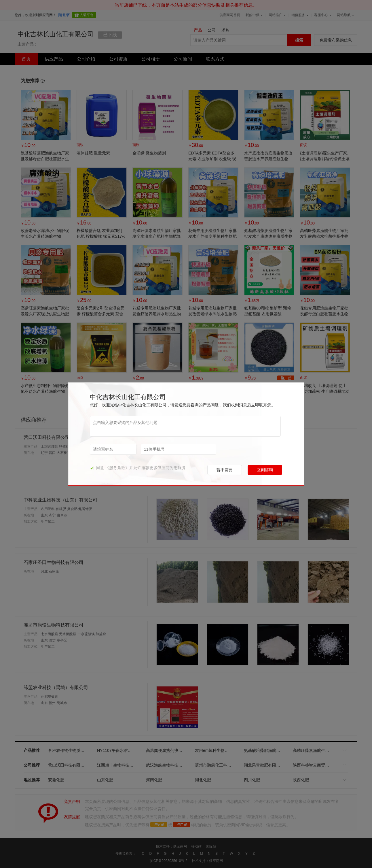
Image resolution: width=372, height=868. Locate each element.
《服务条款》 (117, 468)
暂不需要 (225, 470)
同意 (97, 468)
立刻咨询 (265, 470)
